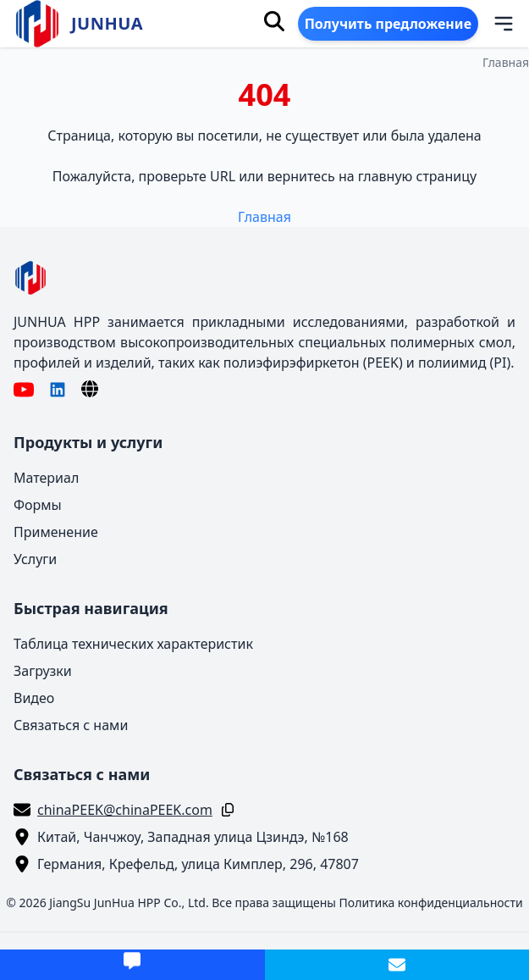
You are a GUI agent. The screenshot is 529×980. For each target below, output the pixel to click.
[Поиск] (274, 21)
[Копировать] (224, 810)
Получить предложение (388, 24)
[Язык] (90, 389)
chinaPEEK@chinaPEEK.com (125, 810)
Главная (506, 62)
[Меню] (493, 24)
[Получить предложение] (132, 965)
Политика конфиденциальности (431, 902)
